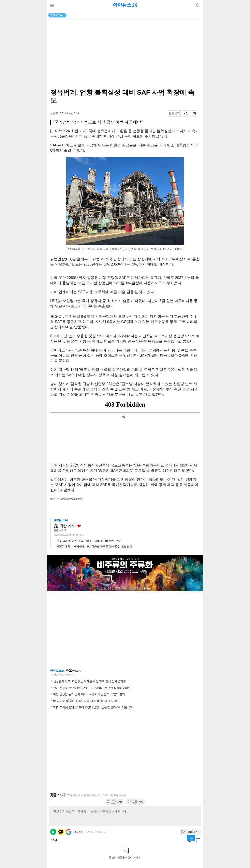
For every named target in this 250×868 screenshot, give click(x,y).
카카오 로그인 (61, 832)
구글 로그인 (69, 832)
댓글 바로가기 (191, 838)
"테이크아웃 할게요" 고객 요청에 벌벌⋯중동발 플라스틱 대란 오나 (94, 707)
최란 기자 (67, 526)
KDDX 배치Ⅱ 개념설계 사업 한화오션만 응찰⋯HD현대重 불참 (94, 546)
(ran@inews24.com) (72, 499)
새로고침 (80, 671)
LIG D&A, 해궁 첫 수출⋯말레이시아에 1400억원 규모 (89, 541)
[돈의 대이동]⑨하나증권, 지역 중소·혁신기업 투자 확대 (87, 701)
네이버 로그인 (53, 832)
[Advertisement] (125, 630)
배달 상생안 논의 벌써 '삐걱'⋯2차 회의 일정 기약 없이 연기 (89, 694)
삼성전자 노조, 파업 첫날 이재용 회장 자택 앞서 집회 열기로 (90, 681)
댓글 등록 (193, 832)
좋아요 (79, 526)
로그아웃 (78, 832)
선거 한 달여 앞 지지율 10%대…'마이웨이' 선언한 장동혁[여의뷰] (92, 688)
